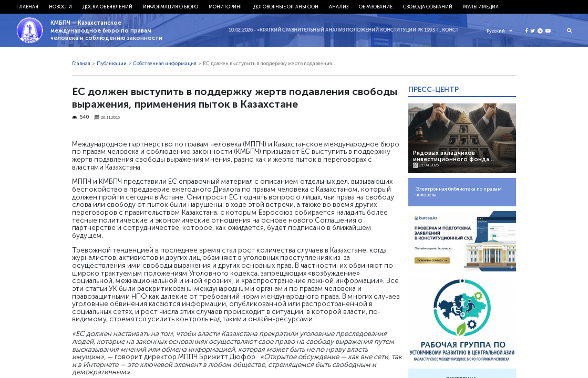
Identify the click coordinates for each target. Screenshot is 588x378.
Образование (376, 7)
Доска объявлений (107, 7)
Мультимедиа (481, 7)
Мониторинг (226, 7)
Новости (60, 7)
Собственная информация (165, 64)
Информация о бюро (171, 7)
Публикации (112, 64)
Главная (27, 7)
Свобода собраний (428, 7)
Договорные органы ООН (286, 7)
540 (81, 117)
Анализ (339, 7)
